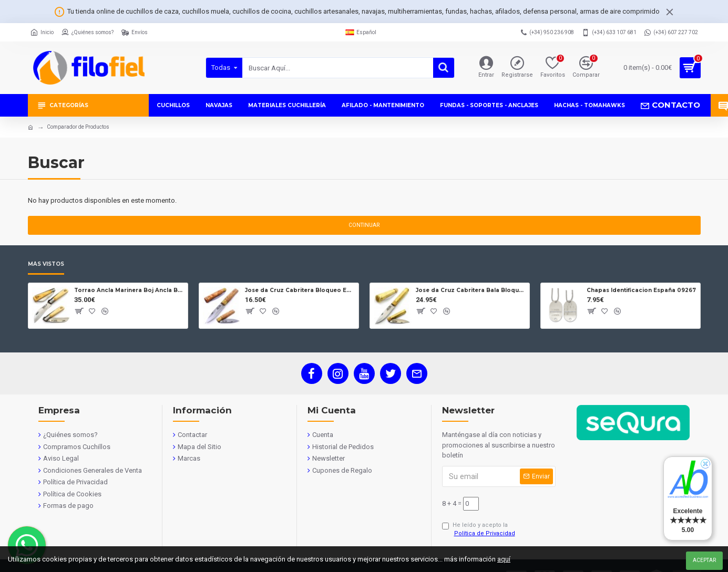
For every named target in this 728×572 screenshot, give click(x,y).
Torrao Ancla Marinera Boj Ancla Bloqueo (129, 290)
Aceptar (704, 560)
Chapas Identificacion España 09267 (641, 290)
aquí (504, 559)
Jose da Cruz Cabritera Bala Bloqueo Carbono (471, 290)
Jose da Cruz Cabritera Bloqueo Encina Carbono (300, 290)
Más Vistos (46, 264)
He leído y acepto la (479, 530)
